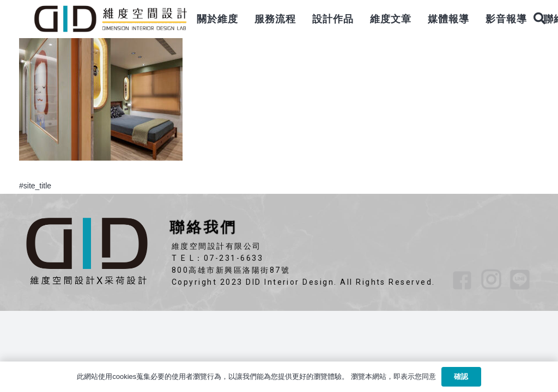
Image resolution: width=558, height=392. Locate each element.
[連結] (110, 19)
